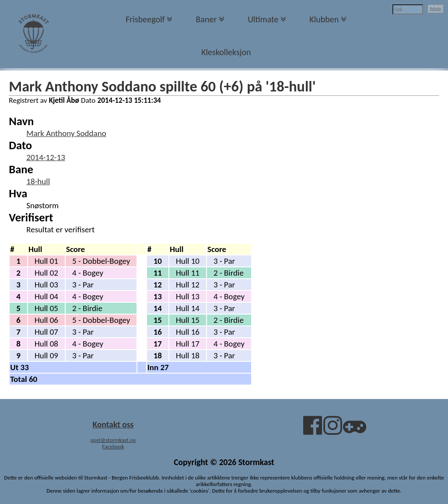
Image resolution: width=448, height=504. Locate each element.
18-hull (38, 181)
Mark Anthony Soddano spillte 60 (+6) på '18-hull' (162, 86)
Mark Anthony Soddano (66, 133)
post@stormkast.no (113, 440)
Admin (436, 9)
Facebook (113, 446)
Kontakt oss (113, 424)
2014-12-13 (46, 157)
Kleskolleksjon (226, 52)
